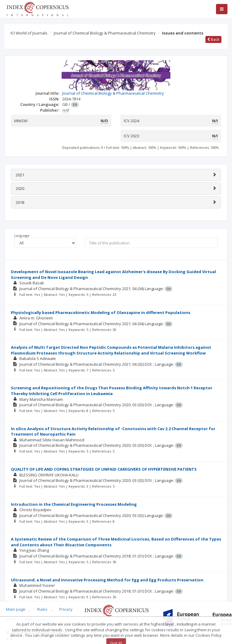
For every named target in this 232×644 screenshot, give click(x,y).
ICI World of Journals (29, 33)
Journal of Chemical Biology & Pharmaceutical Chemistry (105, 33)
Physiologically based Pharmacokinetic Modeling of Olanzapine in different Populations (101, 312)
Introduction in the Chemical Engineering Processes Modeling (74, 504)
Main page (16, 609)
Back (213, 39)
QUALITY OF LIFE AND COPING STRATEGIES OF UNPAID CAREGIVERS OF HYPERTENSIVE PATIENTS (104, 469)
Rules (42, 609)
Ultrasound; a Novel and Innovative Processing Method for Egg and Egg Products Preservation (107, 580)
